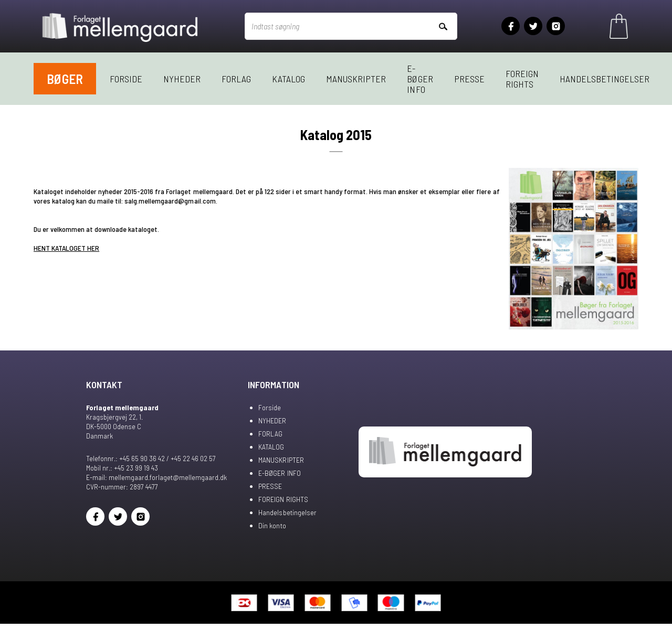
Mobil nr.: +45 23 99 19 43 (122, 468)
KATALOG (288, 79)
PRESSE (469, 79)
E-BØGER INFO (420, 79)
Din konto (272, 525)
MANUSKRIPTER (356, 79)
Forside (126, 79)
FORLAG (236, 79)
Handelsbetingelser (605, 79)
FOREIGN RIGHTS (522, 79)
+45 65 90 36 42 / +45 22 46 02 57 (167, 458)
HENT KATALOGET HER (66, 248)
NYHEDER (182, 79)
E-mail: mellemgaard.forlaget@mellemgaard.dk (156, 477)
